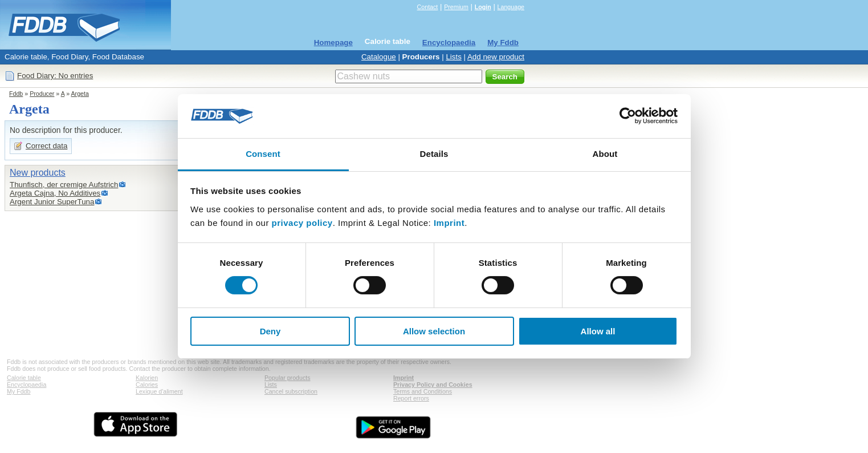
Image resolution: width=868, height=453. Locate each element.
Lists (453, 57)
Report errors (411, 398)
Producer (42, 94)
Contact (428, 7)
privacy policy (302, 223)
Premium (456, 7)
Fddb (16, 94)
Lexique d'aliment (159, 391)
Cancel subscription (291, 391)
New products (38, 173)
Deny (270, 331)
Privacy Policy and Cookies (433, 385)
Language (511, 7)
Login (483, 7)
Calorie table (388, 41)
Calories (147, 385)
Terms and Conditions (423, 391)
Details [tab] (434, 154)
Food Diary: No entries (55, 76)
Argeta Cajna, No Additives (55, 193)
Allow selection (434, 331)
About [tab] (605, 154)
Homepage (333, 43)
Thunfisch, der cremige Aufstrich (64, 185)
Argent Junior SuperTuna (52, 202)
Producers (421, 57)
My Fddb (503, 43)
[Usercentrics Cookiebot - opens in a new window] (628, 116)
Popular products (288, 378)
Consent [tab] (263, 154)
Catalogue (379, 57)
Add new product (496, 57)
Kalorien (147, 378)
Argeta (80, 94)
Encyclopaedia (449, 43)
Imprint (449, 223)
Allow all (598, 331)
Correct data (46, 146)
